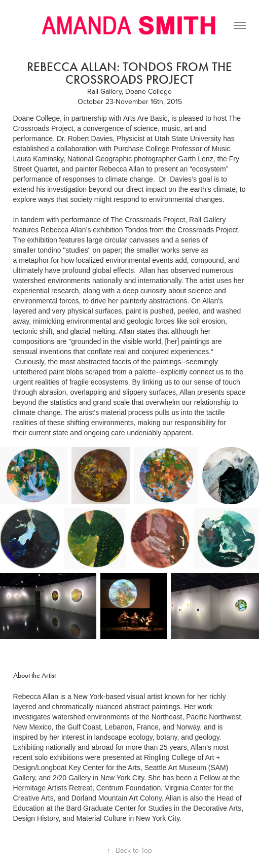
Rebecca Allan (36, 697)
